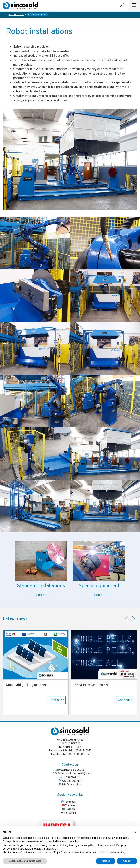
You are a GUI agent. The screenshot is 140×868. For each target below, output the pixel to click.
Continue (57, 700)
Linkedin (68, 809)
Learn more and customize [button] (25, 861)
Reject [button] (106, 861)
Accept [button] (127, 861)
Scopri (41, 595)
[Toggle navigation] (135, 6)
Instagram (68, 813)
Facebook (68, 802)
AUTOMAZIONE (16, 15)
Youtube (68, 806)
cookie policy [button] (72, 842)
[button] (135, 832)
